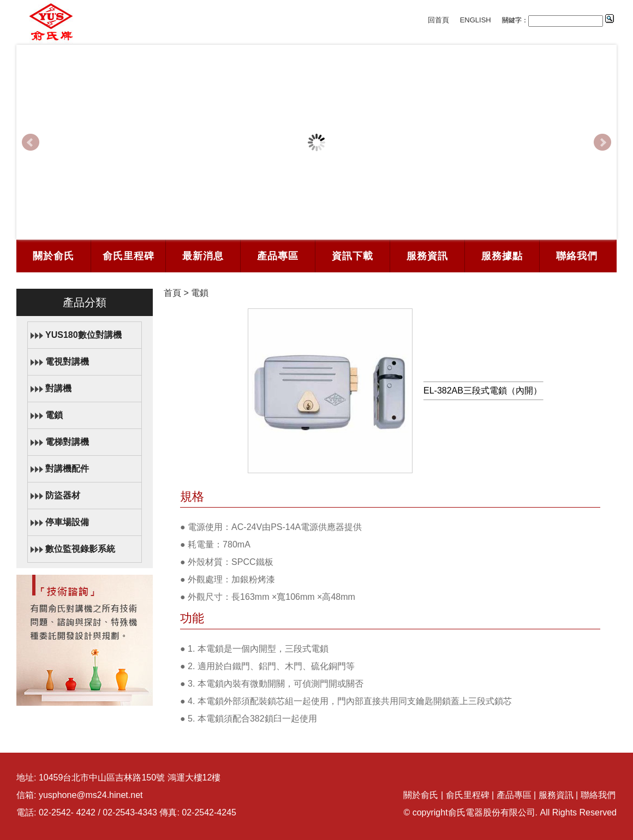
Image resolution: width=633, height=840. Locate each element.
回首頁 (438, 20)
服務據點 (502, 256)
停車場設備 (67, 522)
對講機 (58, 388)
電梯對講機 (67, 442)
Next (602, 142)
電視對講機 (67, 362)
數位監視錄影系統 (80, 549)
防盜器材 (63, 495)
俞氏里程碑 (129, 256)
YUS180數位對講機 (83, 335)
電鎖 (54, 415)
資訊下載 (353, 256)
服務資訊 (427, 256)
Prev (31, 142)
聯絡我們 (577, 256)
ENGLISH (476, 20)
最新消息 (203, 256)
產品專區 (278, 256)
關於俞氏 (53, 256)
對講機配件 (67, 469)
